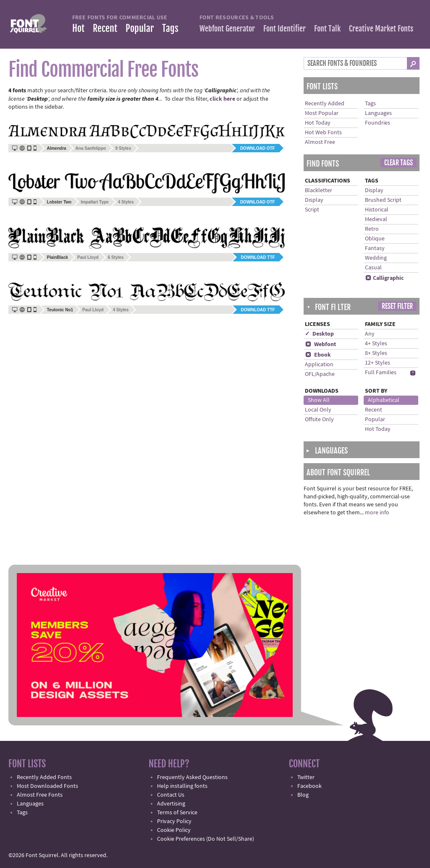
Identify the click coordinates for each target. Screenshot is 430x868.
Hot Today (318, 123)
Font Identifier (284, 29)
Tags (170, 28)
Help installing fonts (182, 786)
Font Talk (327, 29)
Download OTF (258, 148)
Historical (377, 210)
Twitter (306, 777)
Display (314, 200)
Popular (140, 28)
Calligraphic (384, 278)
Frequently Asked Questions (192, 777)
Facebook (309, 786)
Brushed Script (383, 200)
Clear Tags (399, 163)
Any (370, 334)
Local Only (318, 410)
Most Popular (322, 113)
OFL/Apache (320, 374)
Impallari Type (95, 202)
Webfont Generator (227, 29)
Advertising (171, 804)
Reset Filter (397, 306)
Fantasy (375, 248)
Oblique (375, 239)
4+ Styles (376, 344)
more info (377, 513)
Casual (373, 268)
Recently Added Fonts (44, 777)
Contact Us (171, 795)
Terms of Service (177, 813)
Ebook (318, 355)
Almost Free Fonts (40, 795)
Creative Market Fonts (381, 29)
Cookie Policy (174, 830)
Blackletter (319, 190)
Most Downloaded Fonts (47, 786)
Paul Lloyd (88, 257)
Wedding (376, 258)
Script (312, 210)
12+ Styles (378, 363)
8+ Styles (376, 353)
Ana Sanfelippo (91, 148)
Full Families (381, 373)
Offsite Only (319, 420)
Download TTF (258, 257)
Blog (303, 795)
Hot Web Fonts (323, 133)
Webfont (320, 344)
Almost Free (320, 142)
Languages (378, 113)
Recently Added (325, 104)
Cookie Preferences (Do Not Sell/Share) (206, 839)
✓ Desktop (319, 334)
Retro (372, 229)
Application (319, 365)
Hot (78, 28)
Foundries (378, 123)
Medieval (376, 219)
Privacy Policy (174, 821)
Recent (105, 28)
